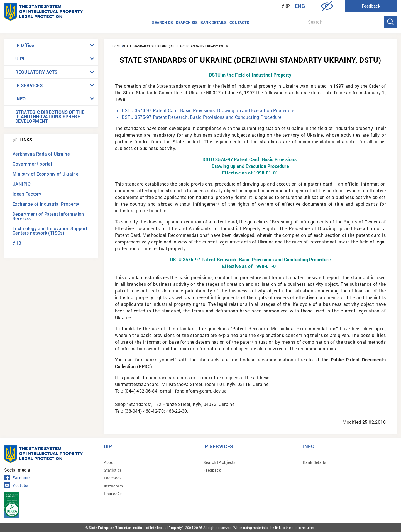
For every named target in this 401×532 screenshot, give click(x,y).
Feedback (212, 470)
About (109, 462)
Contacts (239, 22)
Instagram (113, 486)
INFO (21, 99)
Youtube (16, 486)
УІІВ (17, 243)
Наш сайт (113, 494)
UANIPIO (22, 184)
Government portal (32, 164)
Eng (300, 6)
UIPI (20, 59)
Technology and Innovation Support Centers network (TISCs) (50, 231)
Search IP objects (219, 462)
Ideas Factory (27, 194)
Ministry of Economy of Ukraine (46, 174)
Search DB (162, 22)
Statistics (113, 470)
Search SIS (187, 22)
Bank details (214, 22)
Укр (286, 6)
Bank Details (315, 462)
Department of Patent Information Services (48, 216)
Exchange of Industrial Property (46, 204)
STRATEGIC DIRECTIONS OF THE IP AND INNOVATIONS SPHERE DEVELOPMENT (50, 116)
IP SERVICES (29, 85)
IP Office (25, 45)
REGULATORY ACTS (36, 72)
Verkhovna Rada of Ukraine (41, 154)
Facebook (17, 478)
